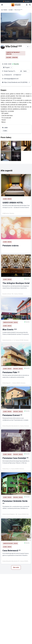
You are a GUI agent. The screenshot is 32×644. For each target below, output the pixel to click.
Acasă (5, 10)
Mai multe (16, 567)
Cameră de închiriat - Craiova (13, 53)
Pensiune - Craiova (18, 369)
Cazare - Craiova (12, 57)
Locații (11, 10)
